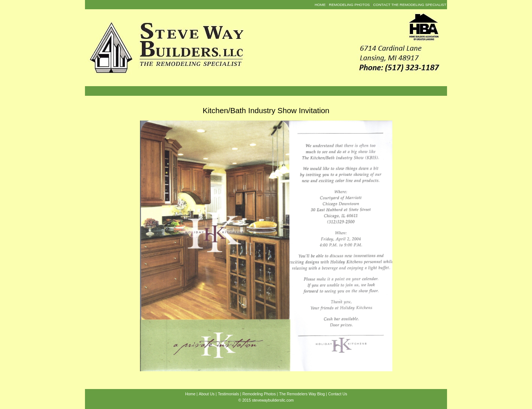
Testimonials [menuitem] (229, 394)
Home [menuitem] (320, 5)
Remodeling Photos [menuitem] (349, 5)
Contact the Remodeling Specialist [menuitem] (410, 5)
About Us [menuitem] (207, 394)
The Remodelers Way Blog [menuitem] (302, 394)
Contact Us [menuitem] (337, 394)
